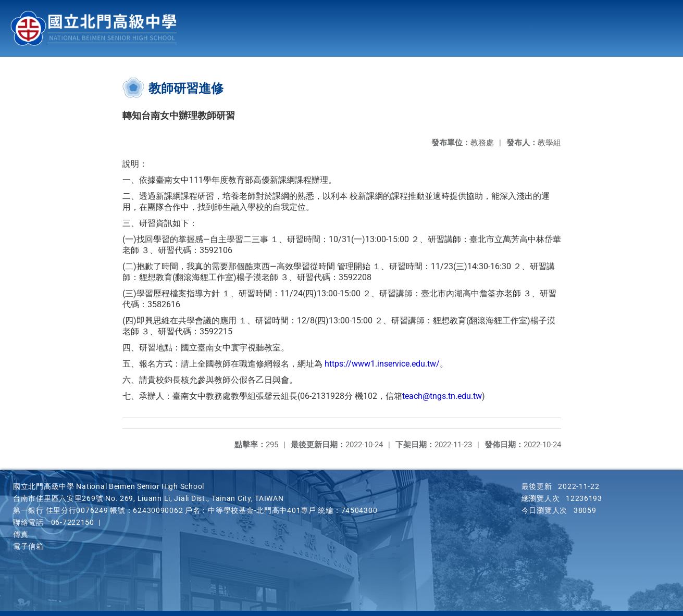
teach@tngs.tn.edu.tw (442, 396)
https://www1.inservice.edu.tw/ (382, 364)
